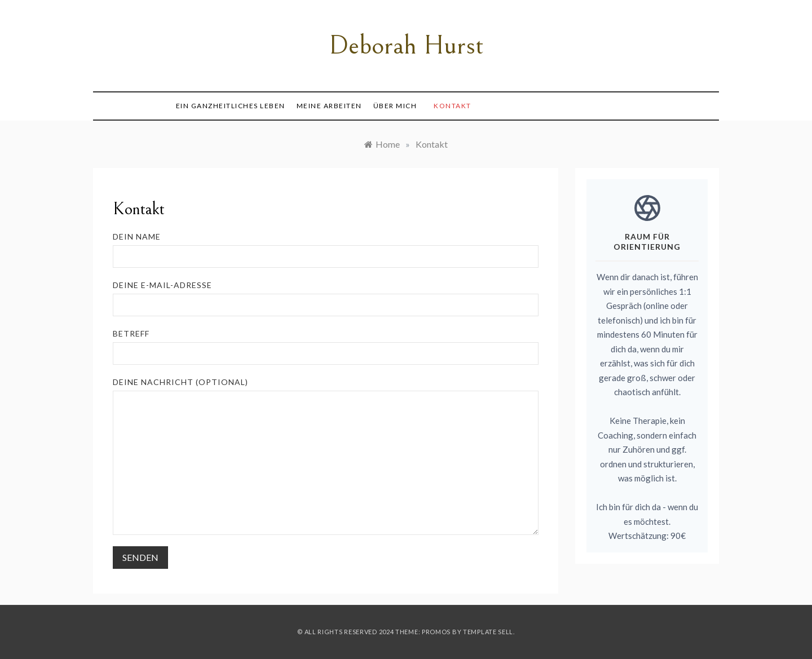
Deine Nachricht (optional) (326, 456)
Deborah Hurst (406, 45)
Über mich (395, 106)
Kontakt (453, 106)
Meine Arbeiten (329, 106)
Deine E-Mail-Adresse (326, 298)
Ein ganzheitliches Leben (231, 106)
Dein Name (326, 250)
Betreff (326, 347)
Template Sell (488, 632)
